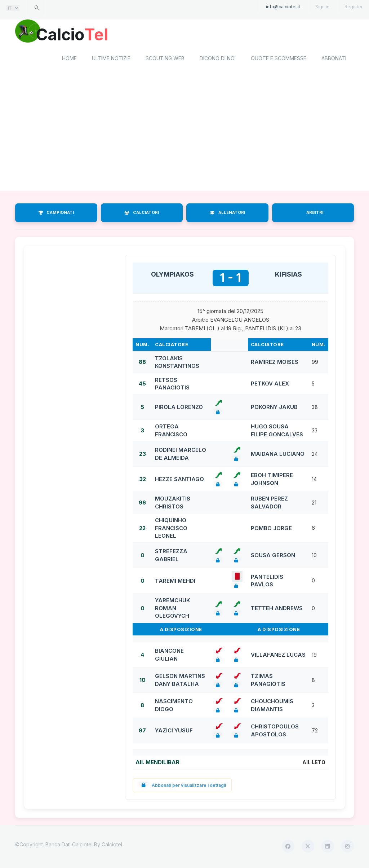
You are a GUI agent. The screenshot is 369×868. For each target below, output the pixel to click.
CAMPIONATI (56, 214)
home (69, 60)
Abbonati (334, 60)
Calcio (76, 34)
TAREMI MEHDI (175, 582)
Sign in (322, 7)
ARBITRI (315, 214)
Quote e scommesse (279, 60)
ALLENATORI (227, 214)
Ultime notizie (111, 60)
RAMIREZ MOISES (275, 363)
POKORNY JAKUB (274, 408)
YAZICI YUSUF (174, 732)
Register (354, 7)
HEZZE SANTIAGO (179, 480)
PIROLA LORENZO (179, 408)
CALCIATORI (142, 214)
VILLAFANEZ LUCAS (278, 656)
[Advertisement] (184, 135)
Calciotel (112, 845)
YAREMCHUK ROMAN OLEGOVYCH (172, 609)
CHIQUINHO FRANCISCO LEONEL (171, 529)
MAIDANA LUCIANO (278, 455)
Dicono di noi (218, 60)
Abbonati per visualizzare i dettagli (182, 786)
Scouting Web (165, 60)
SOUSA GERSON (273, 557)
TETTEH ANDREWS (277, 609)
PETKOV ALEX (270, 385)
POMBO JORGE (271, 529)
